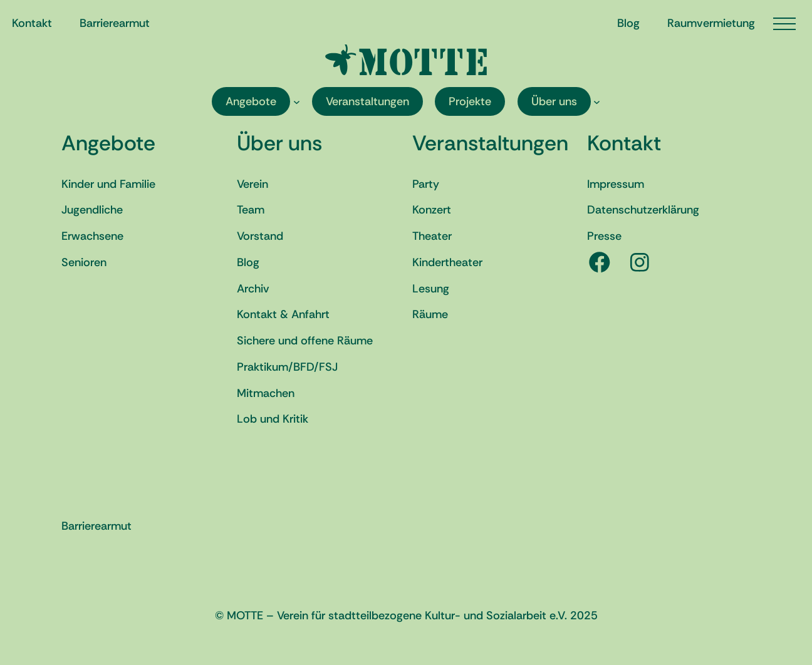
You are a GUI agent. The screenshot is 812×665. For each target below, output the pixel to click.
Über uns (279, 143)
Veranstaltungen (490, 143)
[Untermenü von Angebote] (297, 102)
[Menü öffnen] (784, 24)
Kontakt (624, 143)
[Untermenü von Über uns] (597, 102)
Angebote (108, 143)
